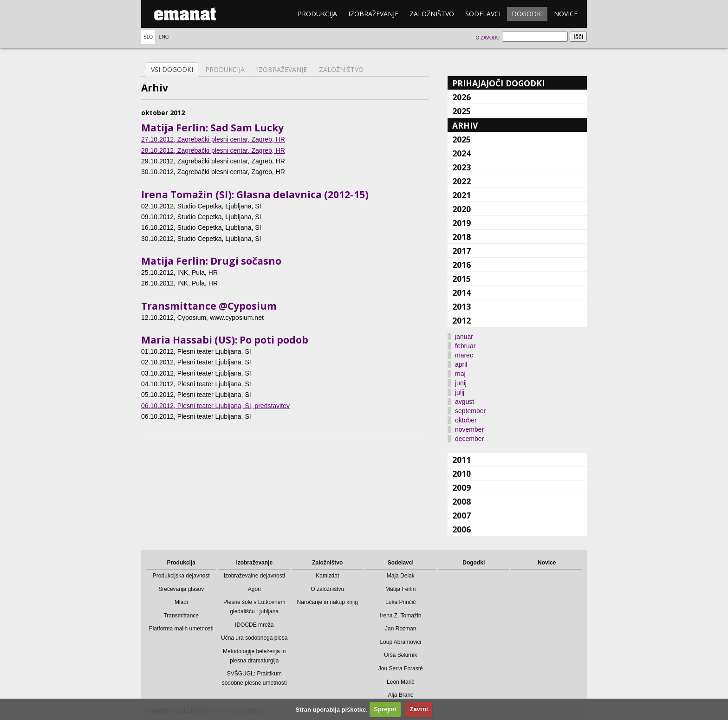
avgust (465, 402)
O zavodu (487, 38)
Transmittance (181, 616)
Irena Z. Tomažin (400, 616)
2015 (461, 279)
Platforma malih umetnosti (181, 629)
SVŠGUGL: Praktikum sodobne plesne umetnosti (254, 678)
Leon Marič (400, 682)
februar (465, 346)
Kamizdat (327, 576)
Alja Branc (400, 695)
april (461, 364)
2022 (461, 181)
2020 (461, 209)
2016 (461, 265)
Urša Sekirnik (400, 655)
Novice (566, 14)
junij (461, 383)
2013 (461, 306)
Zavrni (419, 709)
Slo (148, 37)
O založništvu (327, 589)
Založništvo (432, 14)
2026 (461, 97)
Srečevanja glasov (181, 589)
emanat (185, 14)
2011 (461, 460)
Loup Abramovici (400, 642)
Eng (164, 37)
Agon (254, 589)
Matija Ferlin (400, 589)
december (469, 439)
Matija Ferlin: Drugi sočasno (211, 261)
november (469, 429)
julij (460, 392)
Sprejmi (385, 709)
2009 (461, 487)
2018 (461, 237)
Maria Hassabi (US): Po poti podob (225, 340)
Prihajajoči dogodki (498, 83)
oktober (466, 420)
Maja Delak (401, 576)
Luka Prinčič (400, 602)
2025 (461, 111)
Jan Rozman (400, 629)
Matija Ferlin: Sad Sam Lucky (212, 128)
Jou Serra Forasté (401, 668)
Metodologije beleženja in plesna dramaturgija (254, 656)
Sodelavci (483, 14)
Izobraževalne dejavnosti (254, 576)
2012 (461, 320)
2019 (461, 223)
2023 (461, 167)
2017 (461, 251)
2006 (461, 529)
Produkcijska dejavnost (181, 576)
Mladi (181, 602)
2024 (461, 153)
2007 (461, 515)
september (470, 411)
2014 (461, 292)
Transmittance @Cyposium (209, 306)
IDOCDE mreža (254, 625)
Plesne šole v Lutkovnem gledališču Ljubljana (254, 607)
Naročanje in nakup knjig (328, 602)
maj (460, 374)
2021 (461, 195)
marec (464, 355)
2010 (461, 474)
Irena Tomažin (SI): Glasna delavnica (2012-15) (255, 195)
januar (464, 337)
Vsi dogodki (172, 69)
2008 (461, 501)
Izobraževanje (373, 14)
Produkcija (317, 14)
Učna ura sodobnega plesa (254, 638)
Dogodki (527, 14)
